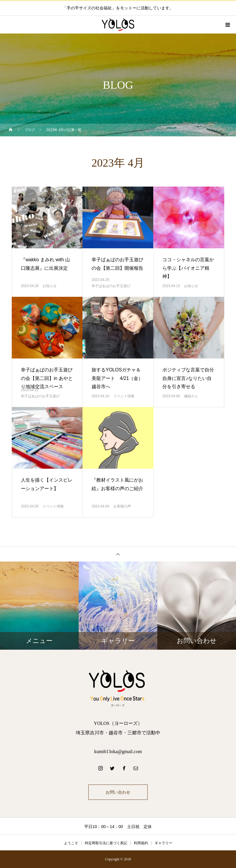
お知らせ (50, 286)
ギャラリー (163, 843)
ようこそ (71, 843)
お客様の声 (122, 506)
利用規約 (141, 843)
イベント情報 (124, 396)
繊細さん (191, 396)
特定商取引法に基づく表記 (106, 843)
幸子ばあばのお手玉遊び (111, 286)
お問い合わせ (118, 792)
